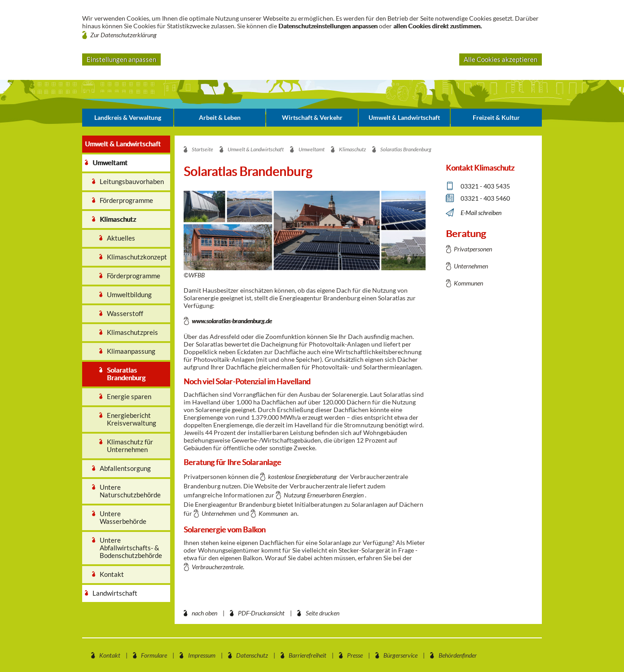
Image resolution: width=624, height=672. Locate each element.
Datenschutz (252, 655)
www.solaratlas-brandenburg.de (232, 321)
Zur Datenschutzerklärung (123, 35)
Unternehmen (219, 513)
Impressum (202, 655)
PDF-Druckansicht (261, 613)
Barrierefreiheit (308, 655)
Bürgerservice (400, 655)
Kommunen (273, 513)
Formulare (154, 655)
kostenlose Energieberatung (302, 477)
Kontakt (110, 655)
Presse (355, 655)
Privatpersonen (473, 249)
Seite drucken (323, 613)
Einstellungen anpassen (121, 59)
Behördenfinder (458, 655)
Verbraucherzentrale (217, 567)
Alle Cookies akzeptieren (501, 59)
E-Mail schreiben (481, 213)
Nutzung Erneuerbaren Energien (324, 495)
